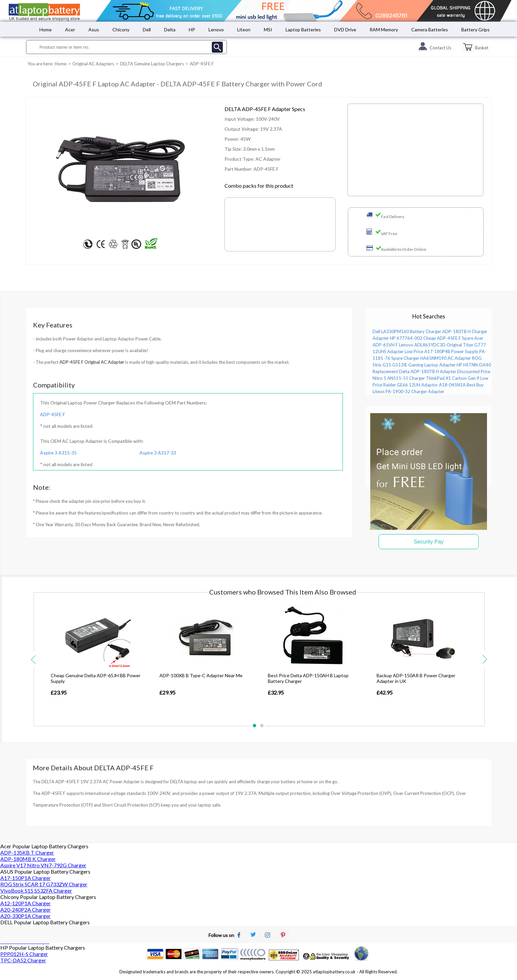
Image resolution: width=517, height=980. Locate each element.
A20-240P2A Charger (26, 909)
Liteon (244, 30)
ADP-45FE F (53, 414)
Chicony (121, 30)
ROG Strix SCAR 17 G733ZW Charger (44, 884)
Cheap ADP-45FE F (442, 338)
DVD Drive (345, 30)
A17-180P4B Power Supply (451, 351)
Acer (70, 30)
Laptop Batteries (303, 30)
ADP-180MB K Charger (28, 859)
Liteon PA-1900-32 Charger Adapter (408, 391)
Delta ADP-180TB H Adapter (428, 371)
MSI (268, 30)
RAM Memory (384, 30)
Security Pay (429, 542)
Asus (94, 30)
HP (192, 30)
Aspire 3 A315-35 (58, 453)
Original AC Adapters (93, 64)
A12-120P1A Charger (26, 903)
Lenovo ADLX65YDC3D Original (430, 345)
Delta (170, 30)
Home (46, 30)
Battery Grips (475, 30)
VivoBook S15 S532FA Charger (36, 890)
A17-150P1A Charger (26, 878)
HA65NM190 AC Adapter (446, 358)
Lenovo (216, 30)
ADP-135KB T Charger (27, 852)
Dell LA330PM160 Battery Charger (407, 331)
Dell (147, 30)
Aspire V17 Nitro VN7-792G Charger (43, 865)
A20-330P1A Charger (26, 916)
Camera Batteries (430, 30)
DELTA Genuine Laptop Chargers (152, 64)
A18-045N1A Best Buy (461, 385)
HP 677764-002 (406, 338)
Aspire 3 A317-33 (158, 453)
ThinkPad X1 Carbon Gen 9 (453, 378)
